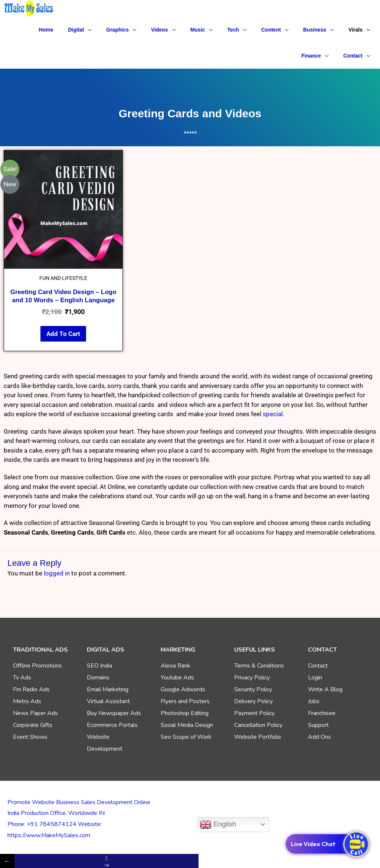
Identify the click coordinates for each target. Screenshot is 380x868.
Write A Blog (325, 689)
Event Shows (30, 737)
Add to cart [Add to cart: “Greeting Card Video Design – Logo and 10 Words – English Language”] (63, 334)
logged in (57, 573)
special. (273, 414)
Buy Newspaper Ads (114, 713)
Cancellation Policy (258, 725)
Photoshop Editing (185, 713)
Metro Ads (27, 701)
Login (315, 678)
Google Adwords (183, 689)
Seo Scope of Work (186, 737)
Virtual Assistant (108, 701)
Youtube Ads (177, 678)
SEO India (99, 666)
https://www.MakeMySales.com (49, 835)
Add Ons (320, 737)
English (218, 825)
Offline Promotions (37, 666)
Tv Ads (22, 678)
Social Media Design (187, 725)
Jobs (314, 701)
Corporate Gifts (33, 725)
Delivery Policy (253, 701)
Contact (318, 666)
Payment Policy (254, 713)
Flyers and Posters (185, 701)
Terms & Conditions (259, 666)
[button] (80, 30)
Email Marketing (108, 689)
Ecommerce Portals (112, 725)
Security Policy (253, 689)
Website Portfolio (258, 737)
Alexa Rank (176, 666)
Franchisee (322, 713)
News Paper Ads (35, 713)
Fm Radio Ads (31, 689)
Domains (98, 678)
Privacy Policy (252, 678)
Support (318, 725)
